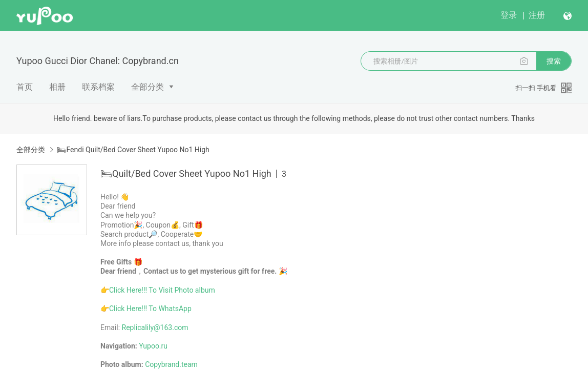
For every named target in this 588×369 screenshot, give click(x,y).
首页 (25, 87)
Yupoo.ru (153, 346)
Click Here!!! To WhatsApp (150, 309)
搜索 (554, 61)
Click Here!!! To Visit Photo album (162, 290)
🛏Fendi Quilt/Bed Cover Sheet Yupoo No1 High (133, 150)
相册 (57, 87)
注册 (537, 15)
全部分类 (148, 87)
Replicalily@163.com (155, 327)
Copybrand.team (171, 364)
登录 (509, 15)
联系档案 (98, 87)
